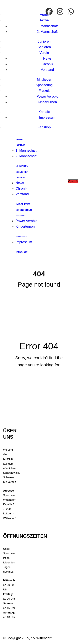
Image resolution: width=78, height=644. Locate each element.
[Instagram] (61, 12)
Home (44, 15)
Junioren (44, 41)
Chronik (47, 64)
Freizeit (44, 91)
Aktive (44, 20)
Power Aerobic (47, 96)
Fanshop (44, 127)
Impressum (47, 117)
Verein (44, 53)
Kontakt (44, 112)
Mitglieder (44, 79)
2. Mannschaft (47, 32)
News (47, 58)
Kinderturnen (47, 102)
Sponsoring (44, 85)
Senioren (44, 47)
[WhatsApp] (71, 12)
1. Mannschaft (47, 26)
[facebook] (50, 12)
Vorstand (47, 70)
